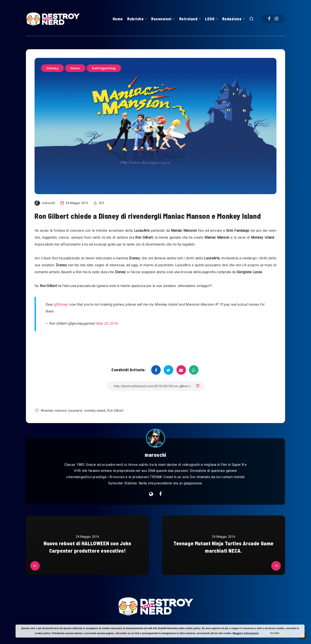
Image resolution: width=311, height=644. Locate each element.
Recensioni (161, 19)
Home (118, 19)
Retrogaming (104, 68)
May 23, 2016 (107, 323)
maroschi (155, 455)
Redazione (232, 19)
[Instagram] (276, 19)
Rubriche (135, 19)
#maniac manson (54, 411)
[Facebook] (269, 19)
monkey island (95, 411)
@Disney (61, 304)
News (75, 68)
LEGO (210, 19)
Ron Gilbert (115, 411)
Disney (52, 68)
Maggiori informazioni (246, 633)
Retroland (188, 19)
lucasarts (75, 411)
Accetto (275, 633)
